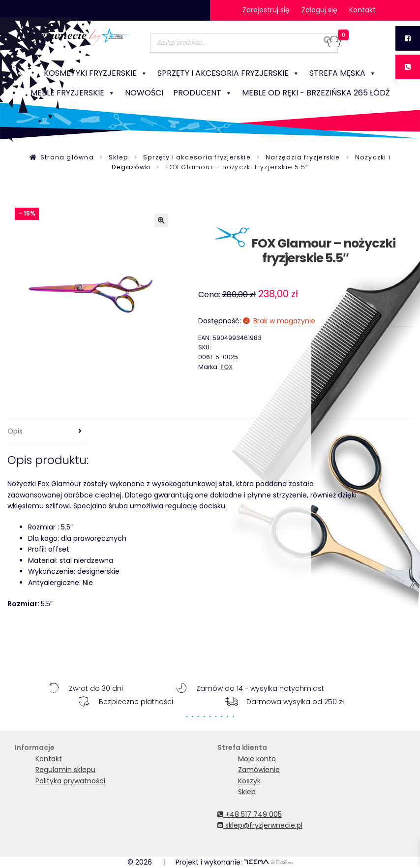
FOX (226, 367)
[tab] (48, 432)
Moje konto (257, 759)
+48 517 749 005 (250, 814)
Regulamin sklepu (65, 770)
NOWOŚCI (144, 93)
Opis (15, 431)
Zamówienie (259, 770)
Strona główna (67, 157)
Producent (203, 93)
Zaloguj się (319, 10)
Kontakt (362, 10)
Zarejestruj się (266, 10)
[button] (161, 220)
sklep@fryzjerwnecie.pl (260, 825)
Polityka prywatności (70, 781)
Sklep (119, 157)
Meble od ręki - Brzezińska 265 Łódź (316, 93)
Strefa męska (343, 73)
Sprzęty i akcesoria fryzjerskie (228, 73)
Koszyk (249, 781)
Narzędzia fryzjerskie (303, 157)
